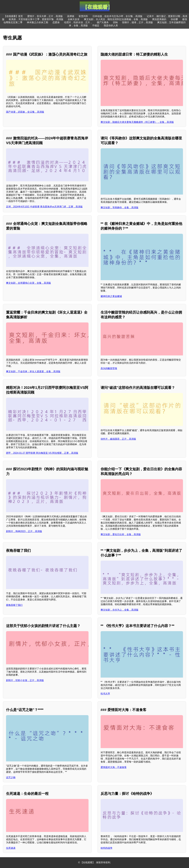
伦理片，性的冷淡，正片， (78, 22)
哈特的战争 (107, 848)
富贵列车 (83, 16)
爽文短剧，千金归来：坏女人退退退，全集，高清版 (33, 371)
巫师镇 (71, 16)
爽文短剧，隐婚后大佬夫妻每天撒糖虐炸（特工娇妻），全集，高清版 (137, 122)
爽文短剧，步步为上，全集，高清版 (120, 610)
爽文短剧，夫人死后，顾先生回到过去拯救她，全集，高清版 (116, 19)
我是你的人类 (111, 26)
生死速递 (11, 848)
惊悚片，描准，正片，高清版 (138, 22)
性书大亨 (105, 694)
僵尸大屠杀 (103, 22)
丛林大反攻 (74, 19)
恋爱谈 (56, 22)
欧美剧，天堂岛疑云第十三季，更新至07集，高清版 (36, 19)
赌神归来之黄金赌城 (111, 296)
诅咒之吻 (11, 777)
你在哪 (174, 19)
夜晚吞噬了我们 (14, 605)
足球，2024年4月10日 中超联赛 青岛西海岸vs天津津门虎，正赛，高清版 (44, 207)
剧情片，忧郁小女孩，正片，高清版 (25, 680)
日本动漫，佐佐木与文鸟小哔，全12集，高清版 (117, 16)
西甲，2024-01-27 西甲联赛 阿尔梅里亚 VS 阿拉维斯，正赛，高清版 (42, 453)
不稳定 (96, 26)
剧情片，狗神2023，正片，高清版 (24, 531)
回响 (115, 22)
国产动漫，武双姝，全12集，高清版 (25, 112)
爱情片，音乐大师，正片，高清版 (45, 16)
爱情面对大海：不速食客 (114, 767)
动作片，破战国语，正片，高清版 (118, 439)
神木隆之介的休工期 (37, 22)
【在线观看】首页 (13, 16)
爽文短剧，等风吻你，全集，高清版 (120, 208)
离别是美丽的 (159, 19)
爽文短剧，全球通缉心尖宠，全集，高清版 (28, 283)
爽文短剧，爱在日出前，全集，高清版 (121, 534)
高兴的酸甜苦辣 (109, 368)
